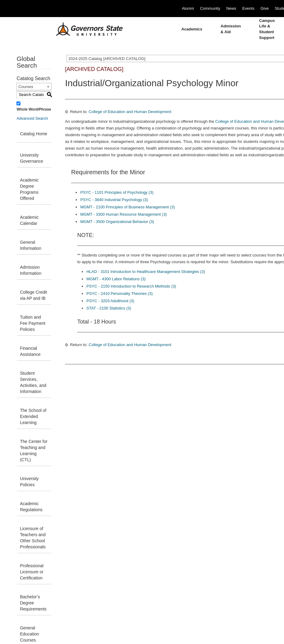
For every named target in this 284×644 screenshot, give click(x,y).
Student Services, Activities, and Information (33, 382)
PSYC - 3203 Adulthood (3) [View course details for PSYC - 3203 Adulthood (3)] (110, 301)
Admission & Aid (231, 29)
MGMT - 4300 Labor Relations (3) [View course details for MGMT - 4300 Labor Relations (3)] (116, 279)
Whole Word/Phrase (34, 109)
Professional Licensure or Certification (32, 572)
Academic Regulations (31, 507)
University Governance (31, 158)
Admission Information (31, 270)
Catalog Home (34, 134)
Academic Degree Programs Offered (29, 189)
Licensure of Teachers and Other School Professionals (33, 538)
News (231, 8)
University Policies (29, 482)
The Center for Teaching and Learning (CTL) (34, 451)
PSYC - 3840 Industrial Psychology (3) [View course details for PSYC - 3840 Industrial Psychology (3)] (114, 200)
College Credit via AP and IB (33, 295)
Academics (192, 29)
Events (248, 8)
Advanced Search (32, 118)
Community (210, 8)
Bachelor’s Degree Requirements (33, 603)
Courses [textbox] (26, 87)
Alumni (188, 8)
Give (265, 8)
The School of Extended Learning (33, 416)
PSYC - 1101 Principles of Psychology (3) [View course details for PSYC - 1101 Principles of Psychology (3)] (117, 192)
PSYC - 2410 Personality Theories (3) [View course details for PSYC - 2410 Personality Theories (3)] (119, 294)
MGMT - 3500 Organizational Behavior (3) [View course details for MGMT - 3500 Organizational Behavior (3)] (117, 222)
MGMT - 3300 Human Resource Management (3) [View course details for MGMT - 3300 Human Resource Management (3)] (124, 214)
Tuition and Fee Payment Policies (32, 323)
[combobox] (34, 87)
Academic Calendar (29, 220)
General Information (31, 245)
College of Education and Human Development (130, 112)
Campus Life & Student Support (267, 29)
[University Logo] (84, 29)
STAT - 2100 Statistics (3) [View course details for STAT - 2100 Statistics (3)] (109, 308)
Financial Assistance (30, 351)
